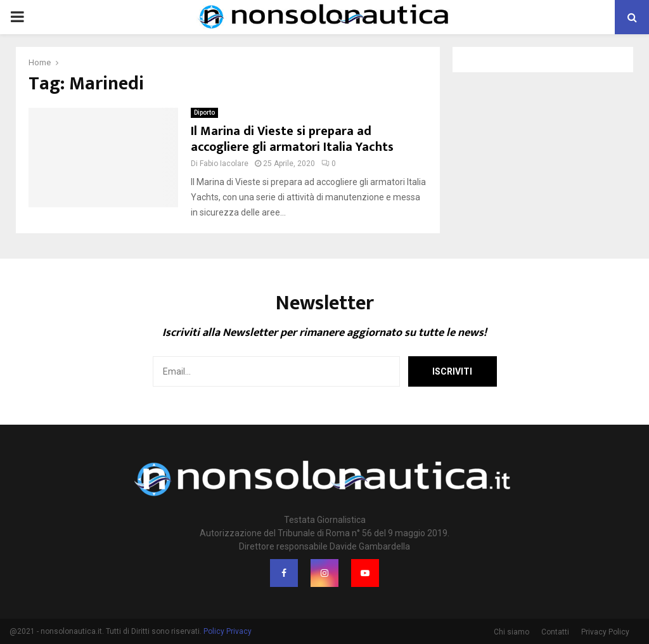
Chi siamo (511, 632)
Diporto (204, 113)
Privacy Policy (605, 632)
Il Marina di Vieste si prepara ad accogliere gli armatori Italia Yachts (292, 139)
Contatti (555, 632)
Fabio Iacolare (224, 164)
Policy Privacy (228, 631)
